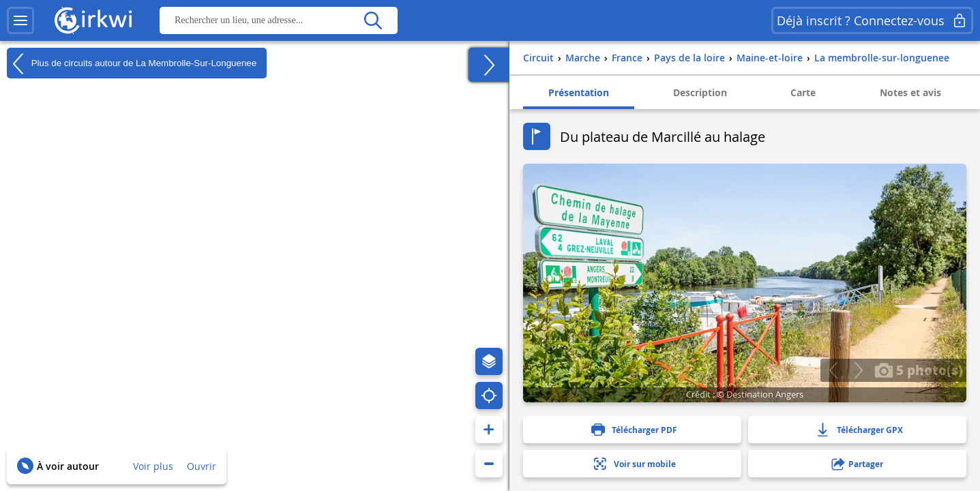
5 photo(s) (919, 370)
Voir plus (153, 466)
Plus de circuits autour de (132, 63)
